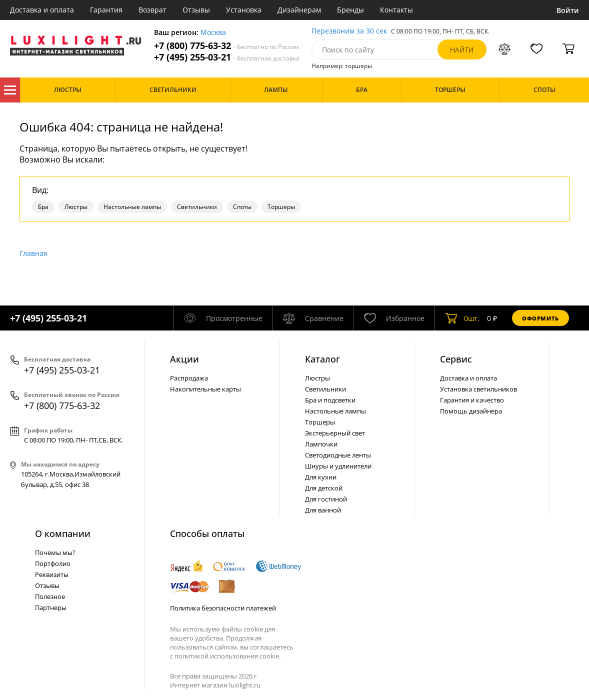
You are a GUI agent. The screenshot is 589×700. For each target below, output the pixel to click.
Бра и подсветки (330, 400)
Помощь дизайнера (471, 411)
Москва (213, 33)
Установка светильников (478, 389)
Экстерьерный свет (335, 433)
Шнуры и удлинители (338, 466)
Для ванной (323, 510)
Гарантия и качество (472, 400)
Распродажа (189, 378)
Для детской (324, 488)
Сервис (456, 359)
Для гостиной (326, 499)
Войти (568, 10)
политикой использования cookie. (227, 656)
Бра (43, 207)
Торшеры (281, 207)
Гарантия (106, 10)
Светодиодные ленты (338, 455)
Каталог (10, 90)
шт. (462, 318)
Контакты (396, 10)
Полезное (50, 596)
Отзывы (196, 10)
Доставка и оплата (42, 10)
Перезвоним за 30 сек (349, 31)
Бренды (350, 10)
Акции (184, 359)
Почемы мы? (55, 552)
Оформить (540, 318)
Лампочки (321, 444)
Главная (33, 253)
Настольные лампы (132, 207)
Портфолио (53, 563)
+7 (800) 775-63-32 (226, 46)
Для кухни (321, 477)
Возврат (152, 10)
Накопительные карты (205, 389)
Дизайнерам (299, 10)
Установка (244, 10)
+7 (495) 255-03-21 (227, 57)
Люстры (76, 207)
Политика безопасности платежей (223, 608)
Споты (242, 207)
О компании (63, 533)
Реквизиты (52, 574)
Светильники (197, 207)
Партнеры (51, 607)
